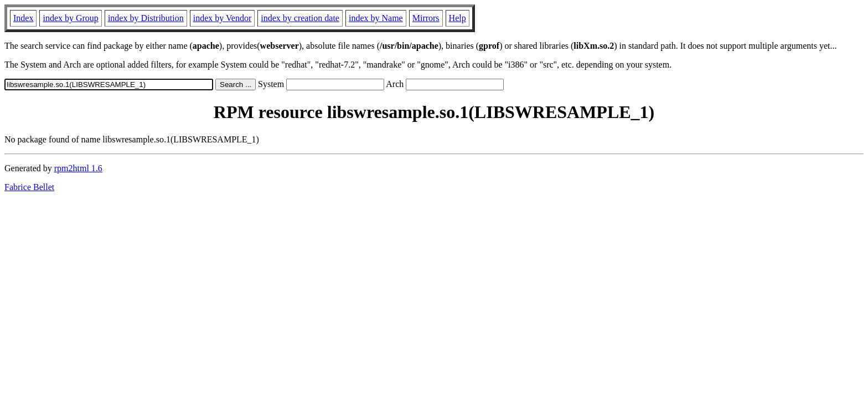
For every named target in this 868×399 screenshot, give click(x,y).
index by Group (70, 18)
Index (23, 18)
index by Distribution (146, 18)
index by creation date (300, 18)
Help (458, 18)
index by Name (376, 18)
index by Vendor (222, 18)
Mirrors (426, 18)
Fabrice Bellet (29, 187)
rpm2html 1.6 (78, 168)
